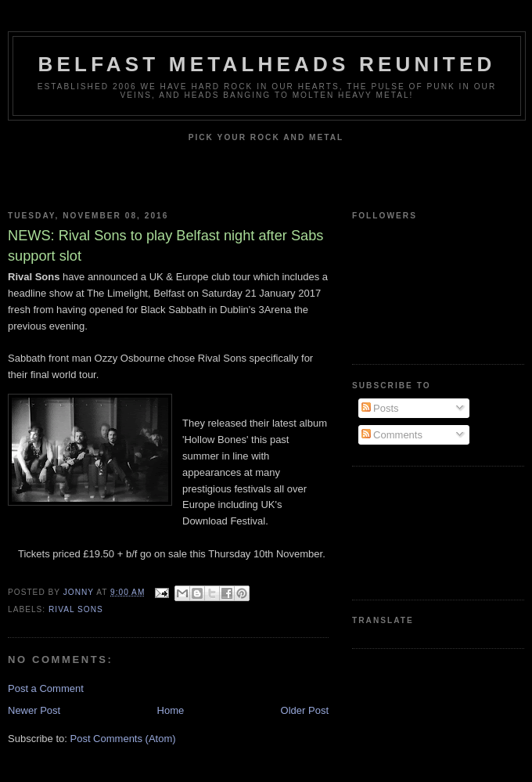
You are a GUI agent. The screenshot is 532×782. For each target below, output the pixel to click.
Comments (392, 435)
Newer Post (34, 710)
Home (171, 710)
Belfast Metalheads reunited (267, 64)
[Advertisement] (413, 531)
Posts (380, 408)
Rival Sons (76, 609)
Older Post (305, 710)
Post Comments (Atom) (123, 739)
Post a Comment (46, 688)
